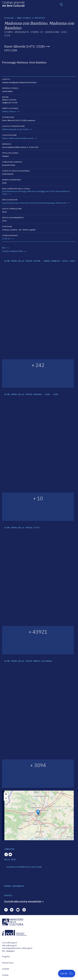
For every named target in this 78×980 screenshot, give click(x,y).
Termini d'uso (8, 963)
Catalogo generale (13, 4)
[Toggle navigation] (61, 4)
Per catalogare (8, 951)
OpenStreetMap (43, 839)
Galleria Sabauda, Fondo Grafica (15, 129)
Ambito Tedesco (9, 112)
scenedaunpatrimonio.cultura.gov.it (17, 948)
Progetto (6, 957)
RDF (4, 248)
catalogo (9, 18)
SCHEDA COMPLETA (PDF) (13, 251)
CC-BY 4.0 (6, 239)
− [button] (6, 799)
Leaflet (32, 839)
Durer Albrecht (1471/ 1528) (24, 46)
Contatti (6, 969)
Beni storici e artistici (31, 18)
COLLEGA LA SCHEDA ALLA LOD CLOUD (24, 867)
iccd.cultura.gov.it (10, 943)
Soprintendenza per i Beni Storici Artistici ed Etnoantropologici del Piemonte (34, 203)
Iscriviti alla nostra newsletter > (24, 901)
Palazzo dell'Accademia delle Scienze (18, 138)
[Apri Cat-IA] (67, 973)
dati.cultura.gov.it (9, 945)
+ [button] (6, 794)
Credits (5, 975)
